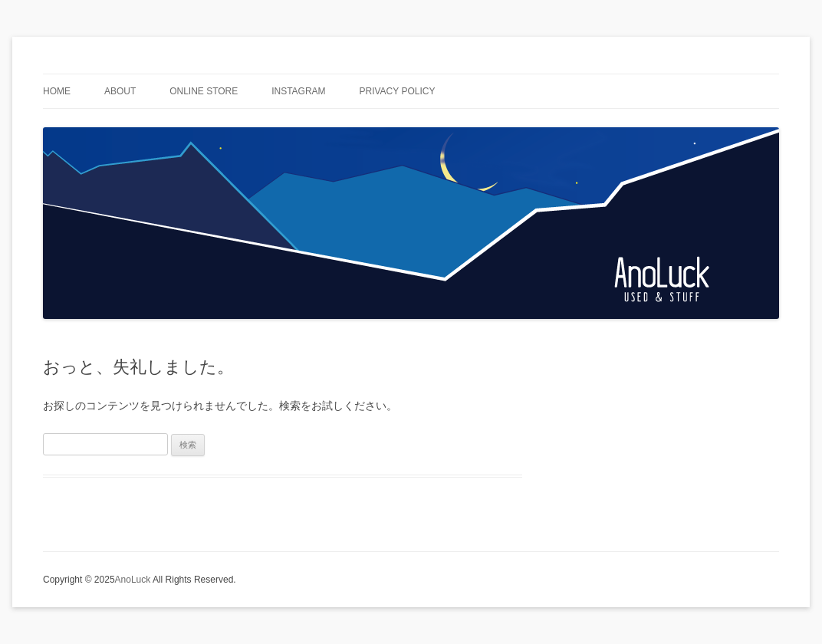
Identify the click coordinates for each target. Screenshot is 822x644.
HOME (57, 91)
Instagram (298, 91)
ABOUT (120, 91)
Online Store (204, 91)
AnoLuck (134, 580)
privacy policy (398, 91)
